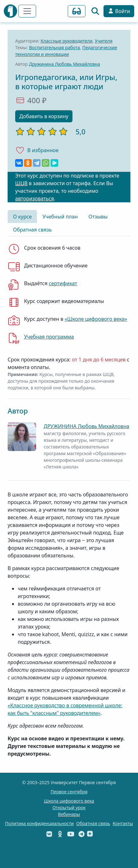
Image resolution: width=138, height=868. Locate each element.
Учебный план (60, 217)
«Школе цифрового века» (96, 319)
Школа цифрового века (69, 801)
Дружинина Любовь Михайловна (65, 64)
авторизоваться (34, 198)
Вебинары (69, 814)
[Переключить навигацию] (27, 11)
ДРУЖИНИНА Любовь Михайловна (86, 426)
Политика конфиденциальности (39, 823)
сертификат (63, 283)
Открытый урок (69, 807)
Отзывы (98, 217)
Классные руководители (66, 41)
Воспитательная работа (55, 47)
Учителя (104, 41)
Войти (119, 11)
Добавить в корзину (44, 116)
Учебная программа (49, 337)
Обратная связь (32, 230)
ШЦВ (21, 183)
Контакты (123, 823)
